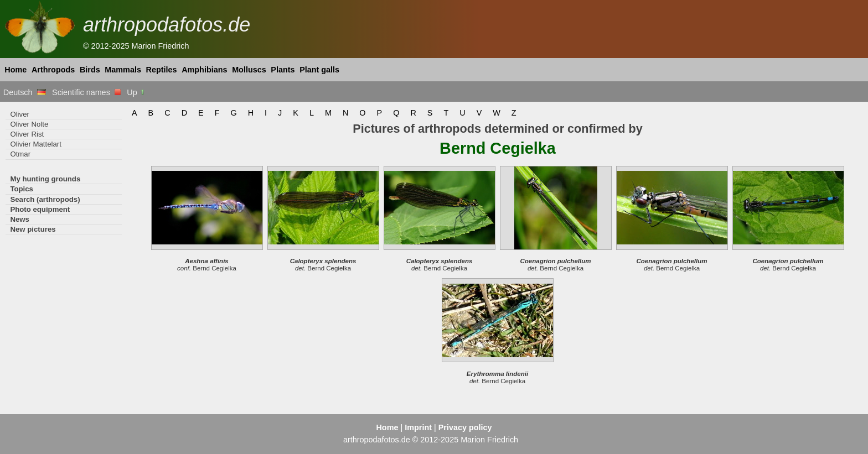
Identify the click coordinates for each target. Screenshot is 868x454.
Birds (90, 70)
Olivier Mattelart (35, 144)
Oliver (19, 114)
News (20, 219)
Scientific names (86, 92)
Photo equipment (40, 209)
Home (15, 70)
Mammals (123, 70)
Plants (283, 70)
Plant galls (319, 70)
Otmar (20, 154)
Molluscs (249, 70)
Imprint (418, 427)
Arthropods (53, 70)
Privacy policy (465, 427)
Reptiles (162, 70)
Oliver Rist (27, 134)
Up (136, 92)
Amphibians (204, 70)
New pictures (33, 229)
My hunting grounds (45, 179)
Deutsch (25, 92)
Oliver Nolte (29, 124)
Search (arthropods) (45, 199)
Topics (22, 189)
